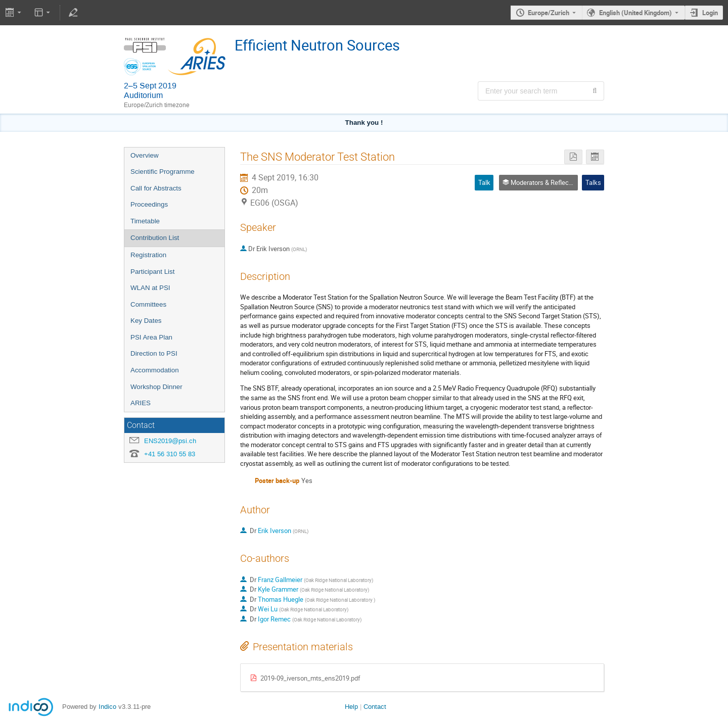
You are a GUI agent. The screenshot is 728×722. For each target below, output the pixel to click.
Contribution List (155, 238)
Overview (145, 155)
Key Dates (146, 321)
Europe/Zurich (549, 13)
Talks (593, 182)
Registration (148, 255)
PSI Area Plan (151, 337)
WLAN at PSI (150, 288)
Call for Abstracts (156, 188)
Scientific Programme (163, 172)
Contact (375, 707)
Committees (148, 304)
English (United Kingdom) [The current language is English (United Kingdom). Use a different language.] (635, 13)
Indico (107, 707)
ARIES (141, 403)
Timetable (145, 221)
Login (710, 13)
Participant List (152, 272)
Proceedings (149, 204)
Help (351, 707)
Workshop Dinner (156, 387)
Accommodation (155, 370)
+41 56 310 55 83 (170, 454)
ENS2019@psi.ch (170, 441)
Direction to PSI (154, 353)
